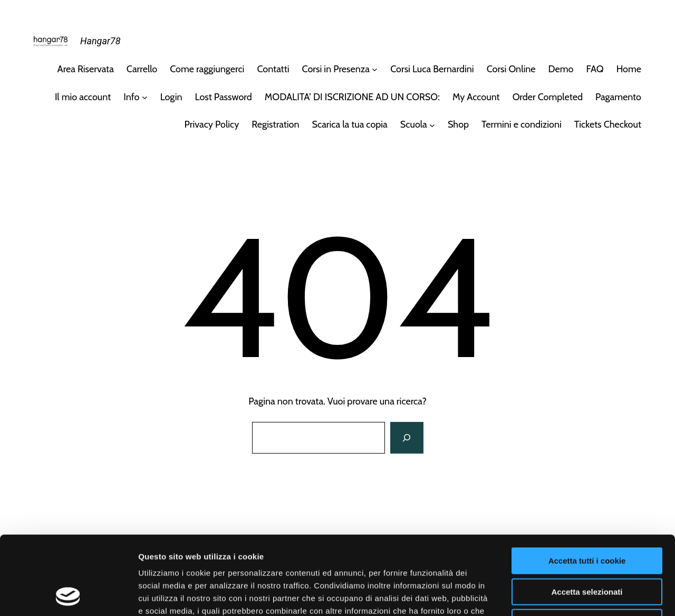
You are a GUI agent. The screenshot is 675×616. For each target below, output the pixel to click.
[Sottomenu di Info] (145, 97)
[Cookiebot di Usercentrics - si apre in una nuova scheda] (68, 595)
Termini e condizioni (522, 124)
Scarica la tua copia (350, 124)
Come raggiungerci (207, 69)
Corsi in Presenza (336, 69)
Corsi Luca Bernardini (432, 69)
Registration (275, 124)
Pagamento (618, 97)
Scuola (414, 124)
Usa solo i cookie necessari (587, 549)
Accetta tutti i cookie (587, 487)
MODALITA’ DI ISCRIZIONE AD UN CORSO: (352, 97)
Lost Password (224, 97)
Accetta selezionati (587, 518)
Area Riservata (86, 69)
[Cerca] (407, 438)
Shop (458, 124)
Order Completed (548, 97)
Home (629, 69)
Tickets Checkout (608, 124)
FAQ (595, 69)
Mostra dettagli (555, 595)
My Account (476, 97)
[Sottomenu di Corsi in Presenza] (375, 69)
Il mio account (83, 97)
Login (171, 97)
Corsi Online (511, 69)
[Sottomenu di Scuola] (432, 125)
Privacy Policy (212, 124)
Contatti (273, 69)
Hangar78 (100, 41)
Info (131, 97)
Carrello (142, 69)
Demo (561, 69)
